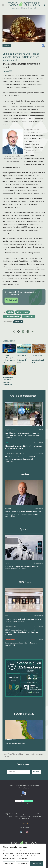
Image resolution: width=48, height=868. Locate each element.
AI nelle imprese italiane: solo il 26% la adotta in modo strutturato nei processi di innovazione (23, 459)
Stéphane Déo (28, 316)
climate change (23, 312)
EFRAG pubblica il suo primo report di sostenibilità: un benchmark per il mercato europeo (22, 632)
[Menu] (3, 5)
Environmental (19, 786)
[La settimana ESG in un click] (24, 729)
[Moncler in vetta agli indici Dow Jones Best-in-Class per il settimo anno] (24, 589)
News (12, 786)
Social (27, 786)
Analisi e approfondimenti (24, 396)
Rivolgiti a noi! (11, 300)
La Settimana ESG (24, 714)
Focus (10, 754)
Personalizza (9, 864)
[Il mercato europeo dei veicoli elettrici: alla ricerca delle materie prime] (24, 537)
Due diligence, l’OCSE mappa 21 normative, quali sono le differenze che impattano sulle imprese (22, 435)
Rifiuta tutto (23, 864)
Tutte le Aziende (24, 788)
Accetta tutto (36, 864)
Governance (34, 786)
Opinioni (7, 46)
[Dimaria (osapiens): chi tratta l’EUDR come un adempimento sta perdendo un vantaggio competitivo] (24, 482)
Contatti (24, 823)
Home (5, 754)
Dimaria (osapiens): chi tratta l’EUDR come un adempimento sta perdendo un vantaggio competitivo (23, 514)
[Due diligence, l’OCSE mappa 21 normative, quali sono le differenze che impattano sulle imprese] (24, 403)
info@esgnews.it (24, 827)
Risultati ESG (24, 582)
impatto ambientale (12, 316)
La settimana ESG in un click (15, 744)
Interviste (24, 474)
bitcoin (10, 312)
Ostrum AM (18, 322)
